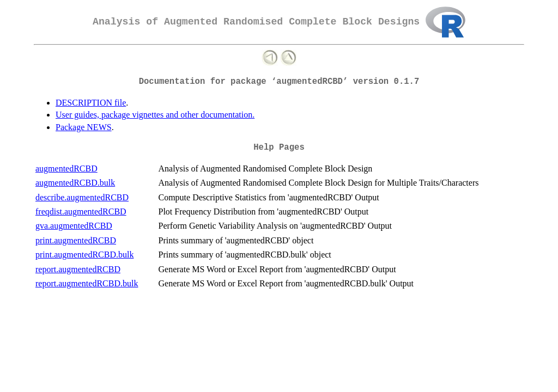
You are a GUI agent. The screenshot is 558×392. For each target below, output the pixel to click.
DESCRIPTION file (91, 103)
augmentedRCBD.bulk (75, 183)
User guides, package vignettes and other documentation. (155, 115)
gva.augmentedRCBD (74, 226)
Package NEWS (84, 127)
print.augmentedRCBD (76, 240)
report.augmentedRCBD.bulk (87, 283)
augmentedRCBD (66, 169)
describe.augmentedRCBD (82, 197)
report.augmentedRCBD (78, 269)
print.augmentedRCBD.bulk (84, 255)
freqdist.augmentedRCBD (81, 212)
